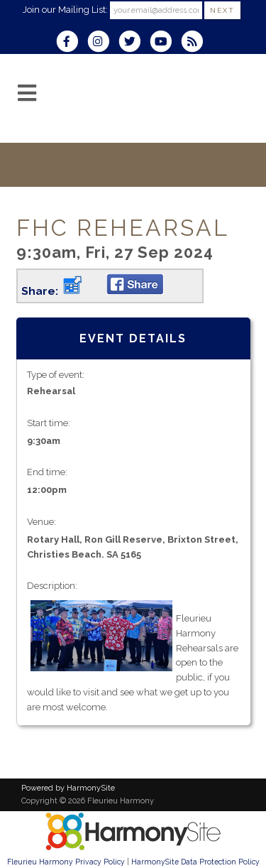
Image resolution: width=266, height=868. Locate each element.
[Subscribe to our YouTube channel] (165, 43)
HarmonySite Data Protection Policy (195, 862)
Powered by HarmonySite (68, 788)
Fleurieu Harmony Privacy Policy (66, 862)
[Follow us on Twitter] (134, 43)
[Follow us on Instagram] (103, 43)
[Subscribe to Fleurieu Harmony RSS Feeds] (195, 43)
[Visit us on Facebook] (72, 43)
